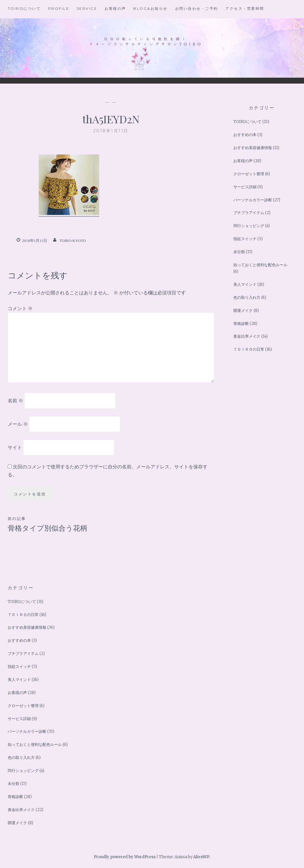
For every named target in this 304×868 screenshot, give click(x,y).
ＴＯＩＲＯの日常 (249, 349)
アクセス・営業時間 (245, 8)
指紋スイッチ (245, 239)
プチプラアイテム (249, 213)
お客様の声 (115, 8)
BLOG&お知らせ (151, 8)
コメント (20, 308)
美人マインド (245, 284)
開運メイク (243, 311)
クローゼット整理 (249, 174)
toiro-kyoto (73, 241)
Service (87, 8)
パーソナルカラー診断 (253, 200)
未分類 (239, 252)
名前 (15, 401)
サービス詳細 (245, 187)
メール (18, 424)
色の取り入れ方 (247, 297)
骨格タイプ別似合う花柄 (59, 524)
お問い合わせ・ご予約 (197, 8)
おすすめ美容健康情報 (253, 148)
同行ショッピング (249, 226)
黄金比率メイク (247, 336)
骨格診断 (241, 324)
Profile (59, 8)
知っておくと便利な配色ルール (260, 265)
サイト (15, 447)
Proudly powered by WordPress (125, 857)
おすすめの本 (245, 135)
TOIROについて (24, 8)
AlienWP (201, 857)
